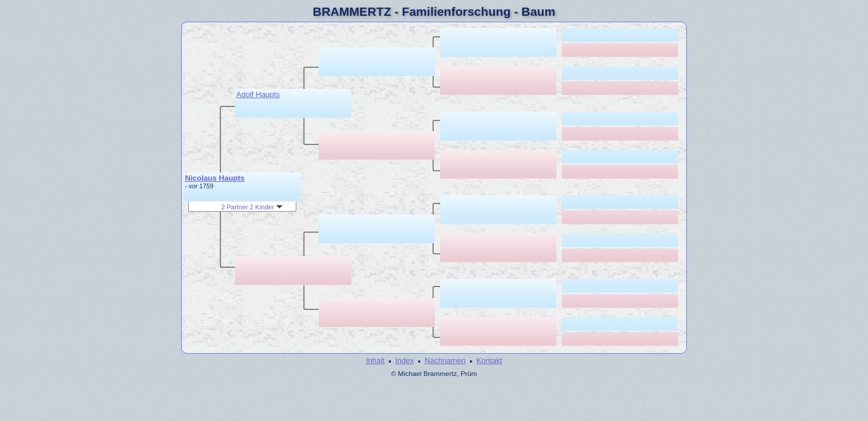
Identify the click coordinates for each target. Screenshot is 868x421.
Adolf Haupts (258, 94)
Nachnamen (445, 360)
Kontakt (489, 360)
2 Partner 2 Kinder (252, 207)
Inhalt (375, 360)
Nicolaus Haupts (215, 178)
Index (404, 360)
